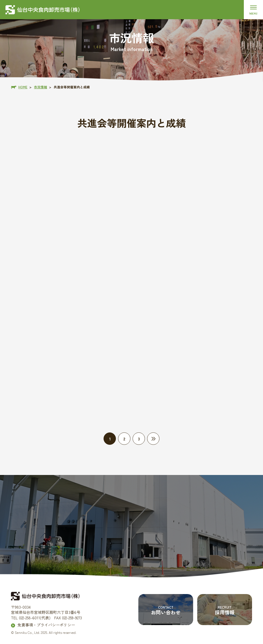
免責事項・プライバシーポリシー (46, 625)
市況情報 (41, 87)
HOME (23, 87)
